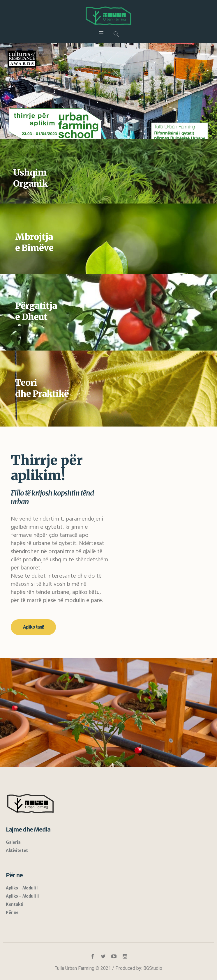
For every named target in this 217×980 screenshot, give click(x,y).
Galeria (13, 842)
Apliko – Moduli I (22, 888)
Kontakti (15, 904)
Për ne (12, 912)
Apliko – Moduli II (22, 896)
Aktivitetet (17, 850)
